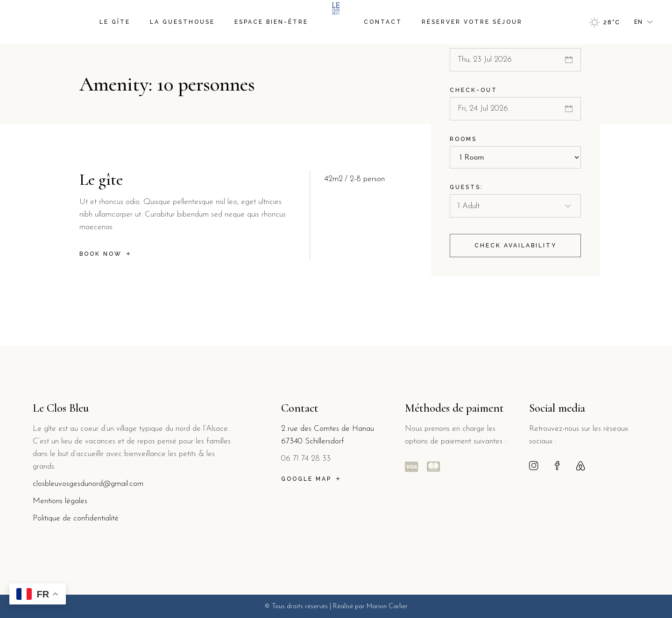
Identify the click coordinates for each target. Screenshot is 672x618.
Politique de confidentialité (76, 518)
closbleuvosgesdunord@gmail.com (88, 484)
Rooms (463, 141)
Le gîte (101, 180)
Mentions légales (61, 501)
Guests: (467, 190)
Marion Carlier (387, 607)
